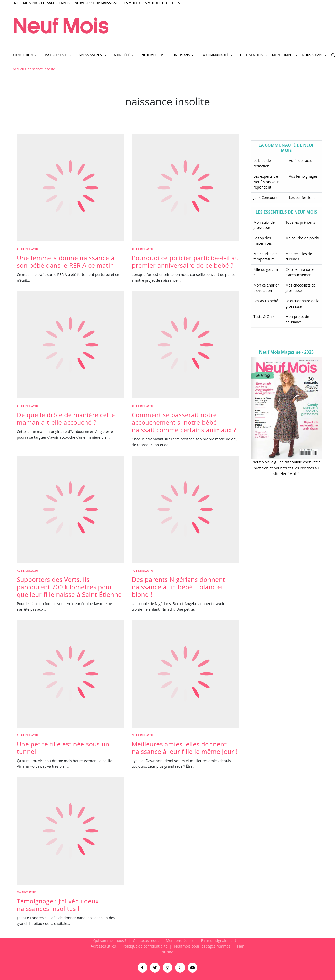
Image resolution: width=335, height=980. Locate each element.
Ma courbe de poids (302, 238)
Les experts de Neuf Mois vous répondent (267, 182)
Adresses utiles (103, 946)
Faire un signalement (218, 940)
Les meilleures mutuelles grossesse (153, 3)
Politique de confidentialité (145, 946)
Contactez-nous (146, 940)
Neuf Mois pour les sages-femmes (42, 3)
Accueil (18, 69)
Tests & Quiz (264, 317)
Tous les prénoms (300, 222)
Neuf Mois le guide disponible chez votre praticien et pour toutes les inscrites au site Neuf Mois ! (286, 468)
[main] (167, 500)
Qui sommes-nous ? (110, 940)
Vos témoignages (303, 176)
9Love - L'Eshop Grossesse (96, 3)
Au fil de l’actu (301, 161)
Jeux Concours (266, 197)
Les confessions (302, 197)
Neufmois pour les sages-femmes (202, 946)
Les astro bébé (266, 301)
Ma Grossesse (26, 892)
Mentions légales (180, 940)
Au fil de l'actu (27, 249)
